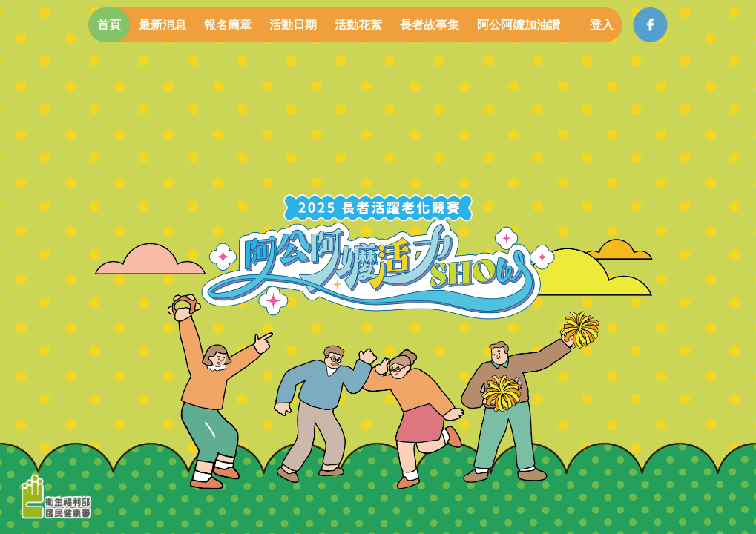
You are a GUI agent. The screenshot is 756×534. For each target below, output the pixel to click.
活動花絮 (358, 25)
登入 (602, 25)
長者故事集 (430, 25)
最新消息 (162, 25)
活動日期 (293, 25)
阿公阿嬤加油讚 (519, 25)
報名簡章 (228, 25)
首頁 (109, 25)
